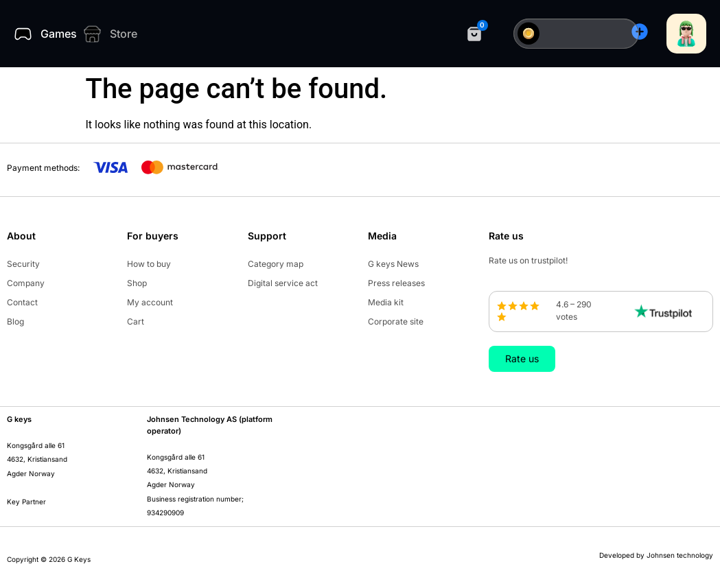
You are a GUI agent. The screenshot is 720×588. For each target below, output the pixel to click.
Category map (276, 264)
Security (23, 264)
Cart (136, 321)
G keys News (393, 264)
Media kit (386, 302)
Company (26, 283)
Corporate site (396, 321)
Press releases (396, 283)
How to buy (149, 264)
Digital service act (283, 283)
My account (150, 302)
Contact (22, 302)
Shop (137, 283)
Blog (15, 321)
